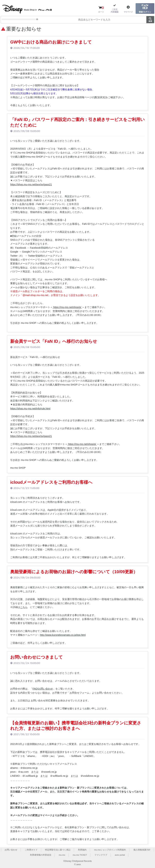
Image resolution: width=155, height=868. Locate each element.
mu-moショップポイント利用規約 (110, 850)
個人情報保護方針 (142, 850)
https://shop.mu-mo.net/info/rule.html (30, 409)
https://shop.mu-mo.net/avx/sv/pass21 (31, 184)
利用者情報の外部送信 (40, 855)
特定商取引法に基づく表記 (58, 850)
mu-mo (62, 855)
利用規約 (82, 850)
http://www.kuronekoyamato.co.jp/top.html (63, 635)
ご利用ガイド (31, 850)
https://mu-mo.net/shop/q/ (67, 307)
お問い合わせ (11, 850)
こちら (24, 607)
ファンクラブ (101, 855)
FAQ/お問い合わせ (43, 689)
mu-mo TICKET (80, 855)
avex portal (120, 855)
